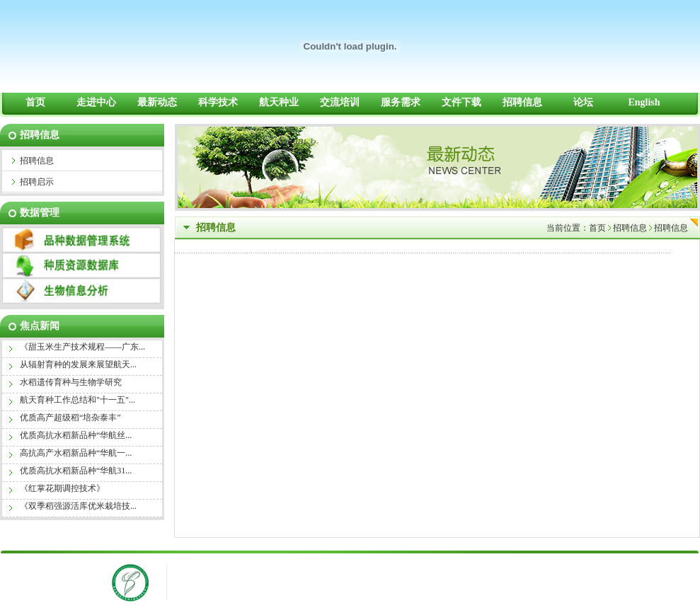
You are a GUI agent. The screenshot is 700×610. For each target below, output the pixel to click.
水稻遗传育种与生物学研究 (71, 382)
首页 (597, 228)
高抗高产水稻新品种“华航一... (76, 453)
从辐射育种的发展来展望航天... (78, 364)
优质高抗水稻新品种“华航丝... (76, 435)
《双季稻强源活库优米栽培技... (78, 506)
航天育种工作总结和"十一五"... (78, 400)
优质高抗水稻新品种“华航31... (76, 471)
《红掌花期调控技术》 (62, 488)
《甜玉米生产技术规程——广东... (82, 347)
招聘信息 (630, 228)
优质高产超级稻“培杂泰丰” (70, 418)
